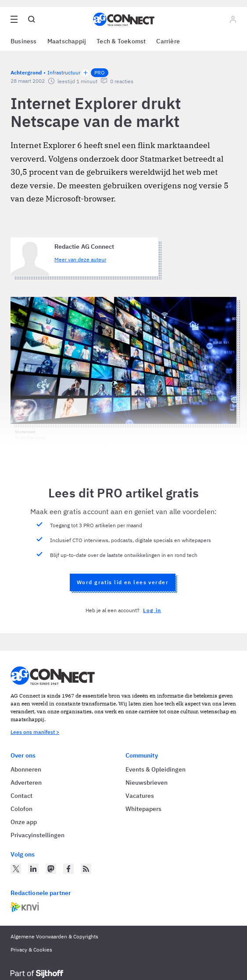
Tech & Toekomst (121, 41)
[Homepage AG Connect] (124, 19)
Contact (21, 796)
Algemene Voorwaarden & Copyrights (54, 936)
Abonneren (26, 769)
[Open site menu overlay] (14, 19)
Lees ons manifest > (35, 732)
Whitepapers (143, 809)
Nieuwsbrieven (147, 783)
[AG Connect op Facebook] (68, 869)
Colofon (21, 809)
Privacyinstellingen (38, 835)
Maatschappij (67, 41)
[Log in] (233, 19)
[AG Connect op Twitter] (16, 869)
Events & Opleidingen (156, 769)
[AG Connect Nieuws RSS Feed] (86, 869)
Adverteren (26, 783)
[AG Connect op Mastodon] (51, 869)
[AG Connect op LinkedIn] (33, 869)
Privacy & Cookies (31, 950)
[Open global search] (32, 19)
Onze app (24, 822)
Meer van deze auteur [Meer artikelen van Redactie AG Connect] (80, 259)
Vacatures (140, 796)
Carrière (168, 41)
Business (24, 41)
